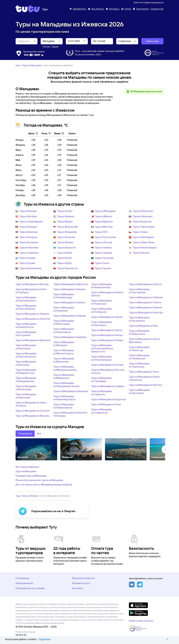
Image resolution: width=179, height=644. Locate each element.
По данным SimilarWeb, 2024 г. (88, 54)
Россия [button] (46, 47)
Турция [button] (55, 47)
